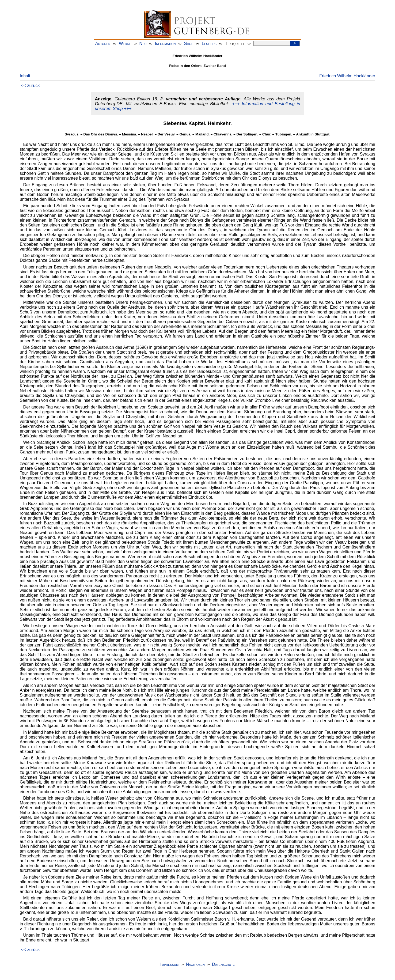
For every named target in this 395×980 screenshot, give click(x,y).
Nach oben (195, 964)
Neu (143, 43)
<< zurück (30, 86)
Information (165, 43)
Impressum (169, 964)
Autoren (103, 43)
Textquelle (235, 43)
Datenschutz (223, 964)
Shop (189, 43)
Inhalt (25, 76)
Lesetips (209, 43)
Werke (125, 43)
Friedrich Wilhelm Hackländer (347, 76)
